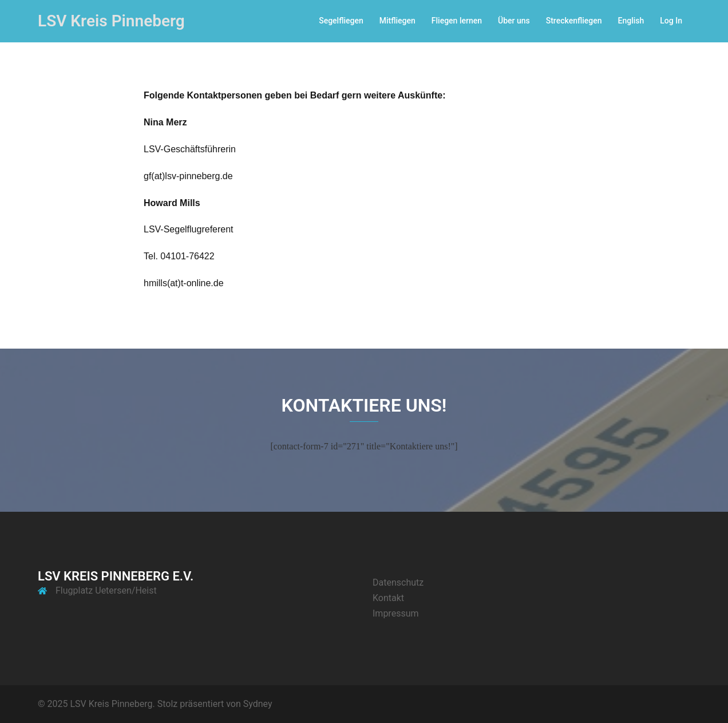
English (631, 21)
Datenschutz (398, 582)
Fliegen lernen (457, 21)
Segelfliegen (341, 21)
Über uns (514, 21)
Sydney (258, 704)
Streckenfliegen (574, 21)
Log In (671, 21)
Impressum (396, 613)
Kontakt (388, 598)
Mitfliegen (397, 21)
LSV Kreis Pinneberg (111, 21)
